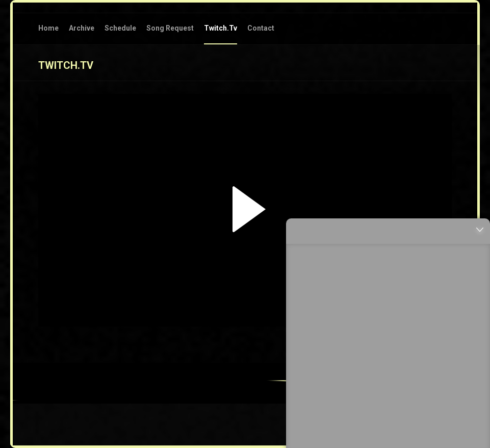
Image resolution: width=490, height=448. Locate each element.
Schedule (120, 28)
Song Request (170, 28)
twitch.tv (221, 28)
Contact (261, 28)
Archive (82, 28)
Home (48, 28)
